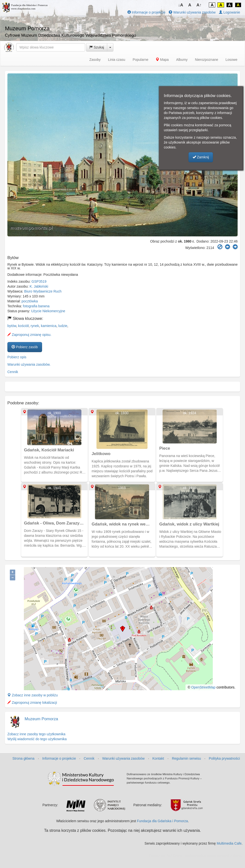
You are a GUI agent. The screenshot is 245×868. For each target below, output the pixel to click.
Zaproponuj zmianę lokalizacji (32, 703)
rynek (35, 326)
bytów (12, 326)
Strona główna (24, 758)
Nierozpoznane (207, 60)
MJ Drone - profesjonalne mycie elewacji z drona (204, 856)
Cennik (13, 372)
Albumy (182, 60)
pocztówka (30, 301)
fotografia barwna (36, 306)
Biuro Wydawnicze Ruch (43, 291)
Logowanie (230, 12)
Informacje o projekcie (146, 12)
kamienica (49, 326)
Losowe (231, 60)
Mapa (162, 60)
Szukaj (97, 47)
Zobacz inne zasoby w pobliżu (33, 695)
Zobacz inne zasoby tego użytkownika (36, 734)
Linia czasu (117, 60)
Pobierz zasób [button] (25, 347)
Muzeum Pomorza (41, 719)
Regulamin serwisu (186, 758)
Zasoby (95, 60)
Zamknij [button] (201, 157)
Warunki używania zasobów (192, 12)
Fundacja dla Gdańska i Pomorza (162, 821)
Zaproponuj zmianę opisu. (29, 335)
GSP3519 (39, 281)
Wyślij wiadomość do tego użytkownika (37, 739)
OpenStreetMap (203, 687)
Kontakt (158, 758)
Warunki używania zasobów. (29, 364)
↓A (181, 5)
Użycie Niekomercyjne (48, 311)
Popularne (140, 60)
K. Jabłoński (39, 286)
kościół (23, 326)
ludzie (63, 326)
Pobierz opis (17, 357)
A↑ (199, 5)
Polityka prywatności (224, 758)
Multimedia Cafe (229, 843)
